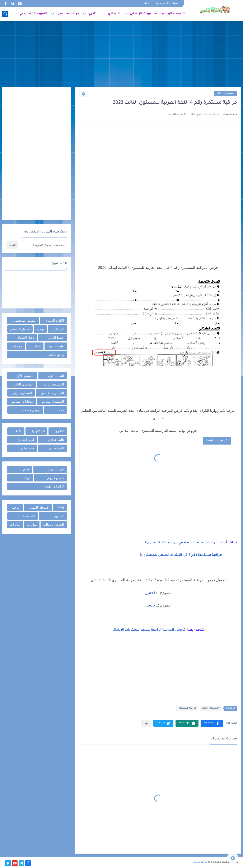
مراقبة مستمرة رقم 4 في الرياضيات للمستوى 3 (181, 543)
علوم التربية (56, 346)
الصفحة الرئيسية (172, 14)
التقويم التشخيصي (33, 14)
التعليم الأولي (55, 376)
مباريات (32, 525)
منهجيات (17, 346)
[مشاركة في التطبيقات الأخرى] (146, 723)
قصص (26, 469)
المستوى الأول (25, 376)
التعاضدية (29, 516)
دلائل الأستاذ (26, 338)
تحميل (150, 593)
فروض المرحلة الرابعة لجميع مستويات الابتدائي (149, 630)
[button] (212, 723)
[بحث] (5, 14)
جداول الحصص (20, 329)
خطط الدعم (56, 338)
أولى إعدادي (26, 440)
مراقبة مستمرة (68, 14)
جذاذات (59, 410)
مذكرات (36, 346)
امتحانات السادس (22, 401)
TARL (18, 431)
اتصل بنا (145, 4)
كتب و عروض (55, 478)
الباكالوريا (38, 431)
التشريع (59, 516)
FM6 (61, 507)
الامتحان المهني (39, 507)
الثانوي (94, 14)
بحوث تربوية (56, 469)
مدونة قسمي (199, 862)
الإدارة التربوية (55, 320)
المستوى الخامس (52, 393)
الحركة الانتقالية (54, 525)
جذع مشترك (26, 448)
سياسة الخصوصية (167, 4)
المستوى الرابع (22, 393)
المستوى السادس (52, 401)
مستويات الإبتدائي (143, 14)
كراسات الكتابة (54, 486)
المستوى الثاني (23, 384)
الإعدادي (114, 14)
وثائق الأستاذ (56, 355)
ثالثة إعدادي (56, 440)
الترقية (16, 507)
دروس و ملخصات (29, 410)
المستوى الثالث (225, 94)
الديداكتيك (58, 329)
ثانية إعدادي (56, 448)
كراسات (25, 478)
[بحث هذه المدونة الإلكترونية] (43, 245)
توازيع (40, 329)
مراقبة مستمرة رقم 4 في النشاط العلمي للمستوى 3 (181, 555)
